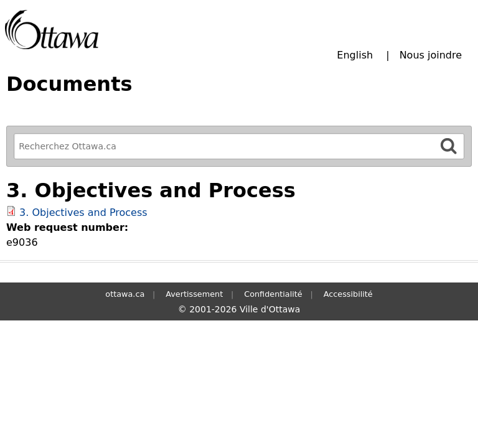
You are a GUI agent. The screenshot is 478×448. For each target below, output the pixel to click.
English (355, 55)
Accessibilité (348, 294)
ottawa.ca (125, 294)
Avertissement (194, 294)
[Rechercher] (449, 146)
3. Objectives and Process (83, 212)
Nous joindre (431, 55)
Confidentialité (273, 294)
